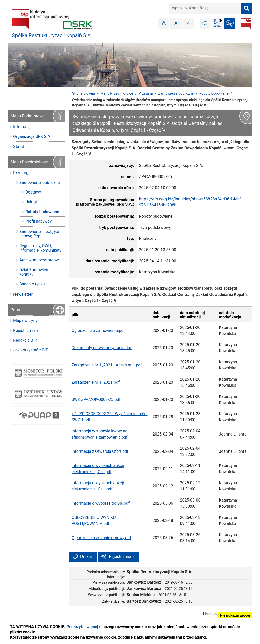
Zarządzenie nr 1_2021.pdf (96, 382)
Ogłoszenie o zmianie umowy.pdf (101, 538)
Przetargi (146, 93)
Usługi (31, 202)
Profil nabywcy (38, 221)
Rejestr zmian (121, 557)
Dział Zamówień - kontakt (35, 272)
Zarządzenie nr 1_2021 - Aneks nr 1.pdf (107, 365)
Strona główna (84, 93)
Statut (19, 146)
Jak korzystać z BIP (31, 350)
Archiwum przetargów (39, 260)
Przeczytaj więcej (82, 627)
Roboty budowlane (214, 93)
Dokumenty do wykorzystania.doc (102, 348)
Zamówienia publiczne (176, 93)
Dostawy (33, 192)
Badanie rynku (32, 284)
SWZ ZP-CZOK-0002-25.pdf (96, 400)
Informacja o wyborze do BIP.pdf (101, 503)
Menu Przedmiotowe (117, 93)
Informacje (23, 127)
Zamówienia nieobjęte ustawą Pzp (39, 234)
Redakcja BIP (25, 340)
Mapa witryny (25, 321)
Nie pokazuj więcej (235, 615)
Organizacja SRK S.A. (32, 136)
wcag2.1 (218, 23)
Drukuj (86, 557)
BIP (246, 24)
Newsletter (23, 294)
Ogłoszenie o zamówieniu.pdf (98, 331)
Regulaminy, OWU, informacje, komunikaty (40, 248)
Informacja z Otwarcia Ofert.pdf (100, 451)
